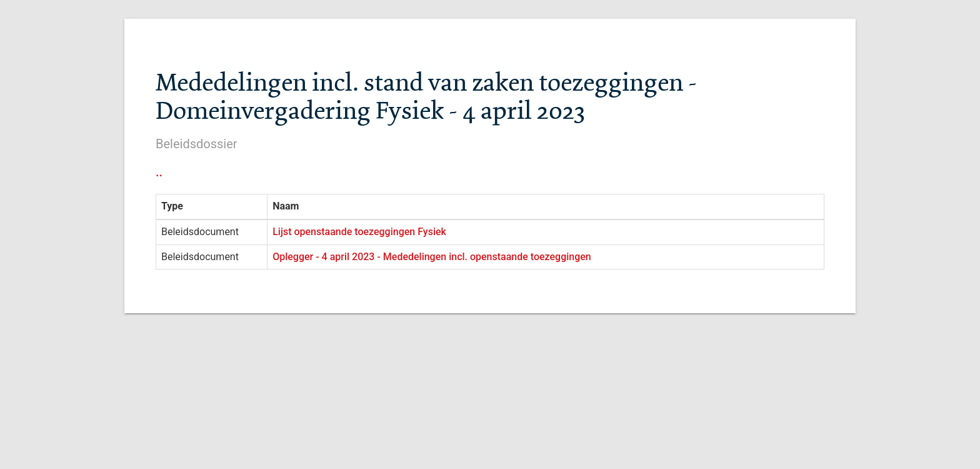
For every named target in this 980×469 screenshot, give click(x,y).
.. (159, 172)
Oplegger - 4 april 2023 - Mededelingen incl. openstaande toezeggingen (432, 257)
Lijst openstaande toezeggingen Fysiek (359, 232)
